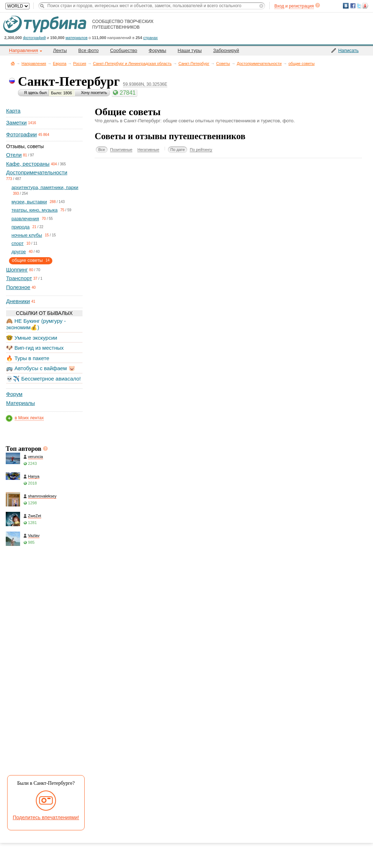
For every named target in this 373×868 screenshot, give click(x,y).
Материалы (20, 403)
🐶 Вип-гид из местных (35, 348)
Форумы (158, 50)
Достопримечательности (259, 63)
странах (150, 38)
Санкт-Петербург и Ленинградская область (132, 63)
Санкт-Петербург (194, 63)
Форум (14, 394)
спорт (18, 243)
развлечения (25, 219)
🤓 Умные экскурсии (32, 338)
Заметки (16, 122)
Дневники (18, 301)
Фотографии (22, 134)
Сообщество (124, 50)
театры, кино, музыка (34, 210)
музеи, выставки (29, 202)
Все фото (88, 50)
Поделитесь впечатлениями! (46, 817)
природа (21, 227)
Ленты (60, 50)
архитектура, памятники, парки (45, 187)
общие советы (301, 63)
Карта (13, 111)
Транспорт (19, 278)
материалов (77, 38)
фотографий (34, 38)
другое (19, 252)
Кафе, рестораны (28, 164)
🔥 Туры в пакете (28, 358)
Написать (348, 50)
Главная (13, 63)
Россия (80, 63)
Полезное (18, 287)
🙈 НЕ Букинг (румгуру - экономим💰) (36, 324)
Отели (14, 155)
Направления (34, 63)
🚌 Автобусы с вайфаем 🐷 (41, 368)
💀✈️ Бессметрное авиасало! (43, 379)
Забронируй (226, 50)
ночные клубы (27, 235)
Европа (60, 63)
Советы (223, 63)
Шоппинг (17, 270)
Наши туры (190, 50)
